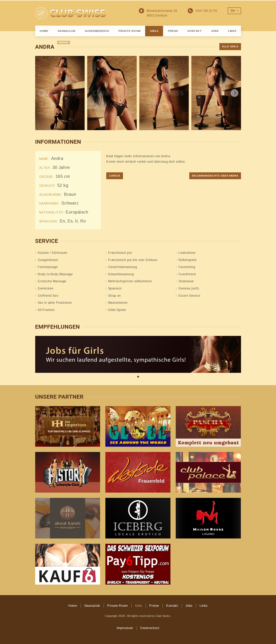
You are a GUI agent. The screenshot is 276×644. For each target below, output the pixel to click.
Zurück (115, 176)
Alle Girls (230, 46)
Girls (154, 31)
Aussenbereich (97, 31)
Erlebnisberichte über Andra (215, 176)
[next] (234, 93)
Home (44, 31)
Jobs (215, 31)
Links (232, 31)
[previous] (42, 93)
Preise (173, 31)
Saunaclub (67, 31)
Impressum (125, 628)
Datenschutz (150, 628)
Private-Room (129, 31)
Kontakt (195, 31)
